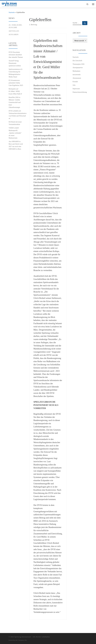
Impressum (76, 89)
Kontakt (75, 82)
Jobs (74, 85)
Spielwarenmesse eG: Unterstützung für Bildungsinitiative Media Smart (16, 73)
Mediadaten (76, 71)
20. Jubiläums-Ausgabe (16, 26)
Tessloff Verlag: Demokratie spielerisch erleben (15, 63)
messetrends (77, 75)
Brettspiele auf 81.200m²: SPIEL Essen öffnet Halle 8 (15, 91)
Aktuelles (14, 31)
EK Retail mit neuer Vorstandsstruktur (15, 123)
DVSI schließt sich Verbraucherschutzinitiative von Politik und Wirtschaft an (18, 115)
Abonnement (77, 78)
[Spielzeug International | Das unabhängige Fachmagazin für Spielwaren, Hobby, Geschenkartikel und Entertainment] (9, 4)
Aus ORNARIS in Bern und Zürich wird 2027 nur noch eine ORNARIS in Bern (16, 145)
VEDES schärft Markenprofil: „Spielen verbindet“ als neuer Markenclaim (15, 133)
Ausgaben (14, 34)
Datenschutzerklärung (80, 92)
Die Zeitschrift (77, 61)
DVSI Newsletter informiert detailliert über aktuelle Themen (16, 55)
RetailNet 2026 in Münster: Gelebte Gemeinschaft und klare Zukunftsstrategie (15, 102)
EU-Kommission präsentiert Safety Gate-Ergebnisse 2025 (16, 83)
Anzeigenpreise (78, 67)
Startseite (12, 12)
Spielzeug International (23, 637)
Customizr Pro (22, 640)
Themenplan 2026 (78, 64)
